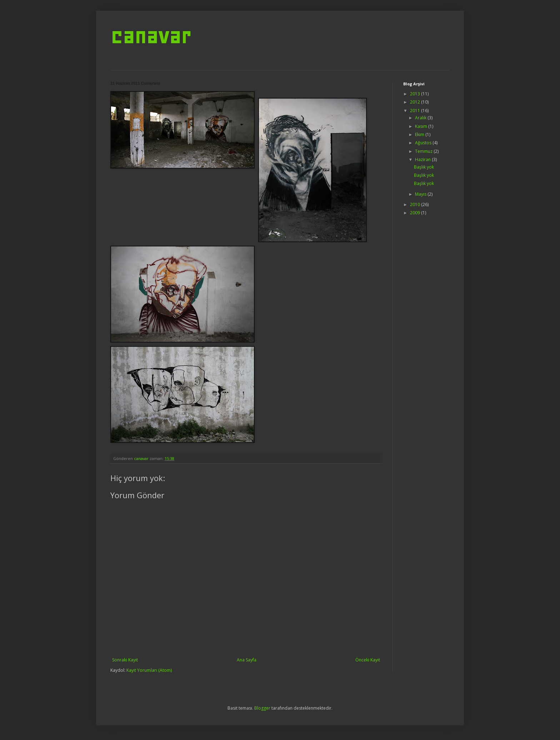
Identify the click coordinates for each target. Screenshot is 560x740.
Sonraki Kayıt (125, 660)
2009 (416, 213)
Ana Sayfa (247, 660)
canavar (151, 36)
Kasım (422, 126)
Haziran (423, 159)
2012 (416, 102)
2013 (416, 94)
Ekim (420, 134)
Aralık (421, 118)
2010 (416, 204)
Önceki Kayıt (368, 660)
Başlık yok (424, 167)
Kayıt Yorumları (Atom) (149, 670)
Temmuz (424, 151)
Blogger (262, 708)
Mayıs (421, 194)
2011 (416, 111)
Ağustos (424, 143)
